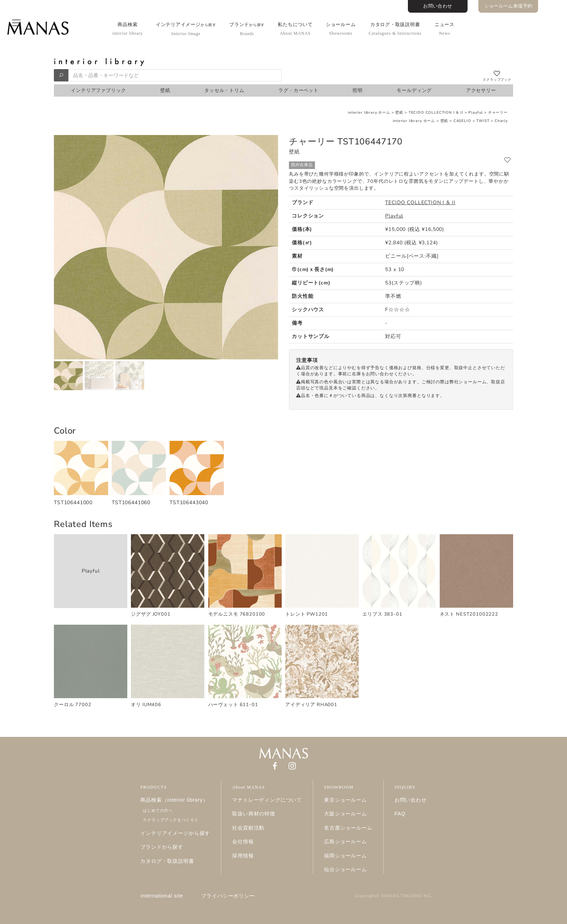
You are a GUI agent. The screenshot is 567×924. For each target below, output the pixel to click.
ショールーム (341, 29)
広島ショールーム (346, 841)
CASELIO (462, 121)
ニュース (445, 29)
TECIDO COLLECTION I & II (436, 113)
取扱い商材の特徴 (254, 814)
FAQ (400, 814)
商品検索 (128, 29)
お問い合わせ (438, 6)
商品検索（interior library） (174, 800)
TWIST (483, 121)
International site (162, 896)
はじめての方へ (158, 810)
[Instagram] (292, 765)
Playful (476, 113)
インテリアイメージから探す (175, 833)
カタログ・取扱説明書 (395, 29)
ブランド (247, 29)
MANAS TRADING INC (406, 896)
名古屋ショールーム (348, 828)
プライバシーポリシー (228, 896)
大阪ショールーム (346, 814)
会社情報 (243, 841)
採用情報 (243, 856)
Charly (501, 121)
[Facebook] (275, 765)
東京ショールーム (346, 800)
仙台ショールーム (346, 869)
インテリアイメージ (186, 29)
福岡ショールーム (346, 856)
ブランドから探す (162, 847)
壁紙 (399, 113)
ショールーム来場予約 (508, 6)
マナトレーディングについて (267, 800)
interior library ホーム (369, 113)
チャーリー (498, 113)
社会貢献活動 (248, 828)
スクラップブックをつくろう (171, 820)
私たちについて (295, 29)
